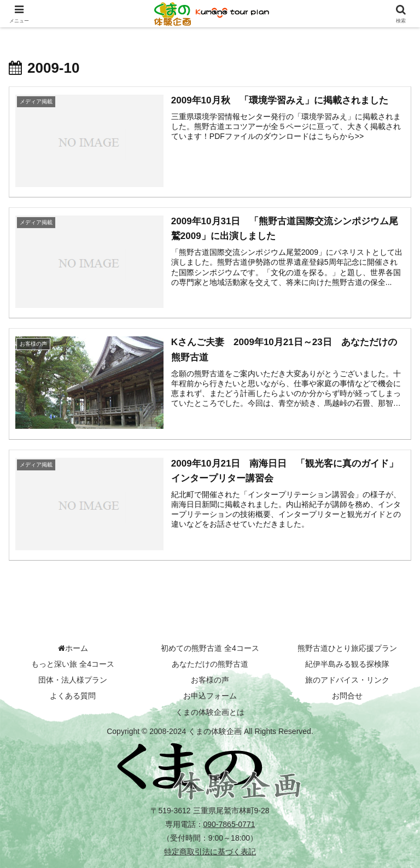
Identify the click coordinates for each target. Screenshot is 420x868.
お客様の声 (210, 680)
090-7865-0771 (229, 824)
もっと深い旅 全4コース (73, 664)
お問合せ (347, 696)
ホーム (73, 648)
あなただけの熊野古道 (210, 664)
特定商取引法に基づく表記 (210, 852)
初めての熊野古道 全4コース (210, 648)
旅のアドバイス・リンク (347, 680)
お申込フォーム (210, 696)
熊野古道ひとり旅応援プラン (347, 648)
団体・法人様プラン (73, 680)
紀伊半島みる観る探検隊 (347, 664)
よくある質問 (73, 696)
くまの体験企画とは (210, 712)
